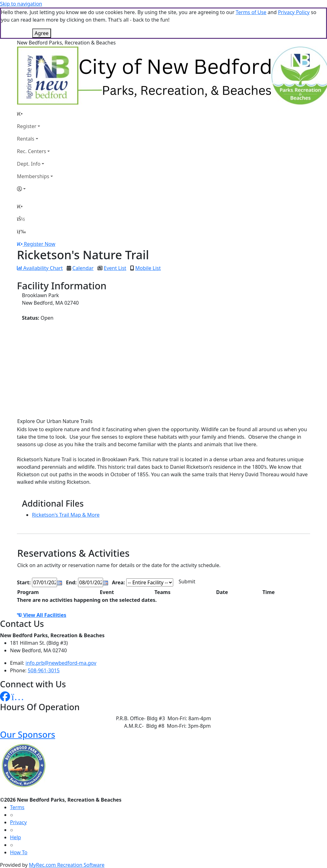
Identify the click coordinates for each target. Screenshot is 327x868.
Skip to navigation (21, 4)
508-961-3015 (44, 670)
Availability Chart (40, 268)
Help (16, 837)
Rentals (26, 139)
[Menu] (21, 231)
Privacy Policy (294, 12)
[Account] (35, 189)
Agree (42, 33)
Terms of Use (251, 12)
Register (27, 126)
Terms (17, 807)
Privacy (18, 822)
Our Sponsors (28, 734)
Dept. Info (29, 164)
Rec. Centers (31, 151)
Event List (115, 268)
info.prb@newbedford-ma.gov (61, 663)
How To (19, 852)
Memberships (33, 176)
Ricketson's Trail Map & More (66, 515)
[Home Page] (35, 114)
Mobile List (148, 268)
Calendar (83, 268)
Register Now (39, 244)
